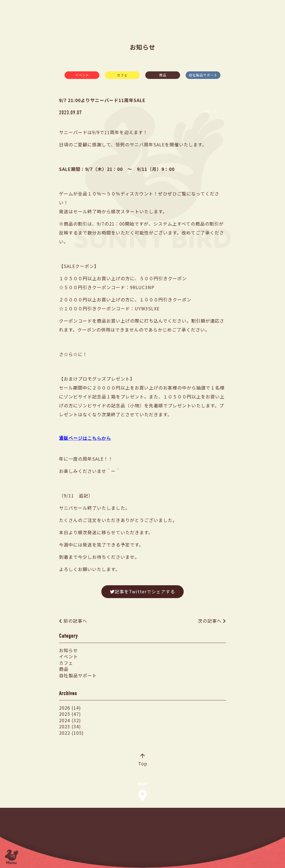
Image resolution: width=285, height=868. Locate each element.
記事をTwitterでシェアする (142, 591)
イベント (82, 75)
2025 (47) (70, 714)
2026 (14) (70, 708)
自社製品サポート (203, 75)
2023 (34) (70, 726)
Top (143, 760)
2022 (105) (71, 733)
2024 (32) (70, 720)
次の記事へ (210, 621)
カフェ (122, 75)
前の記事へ (75, 621)
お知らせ (68, 650)
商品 (163, 75)
